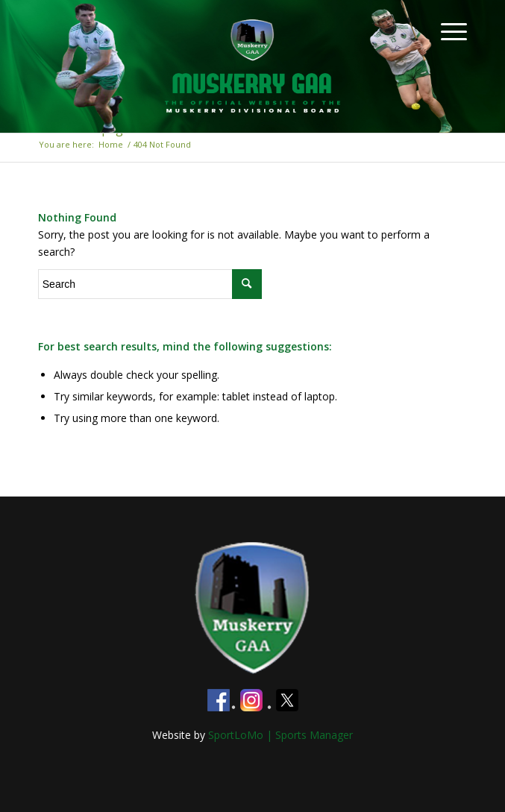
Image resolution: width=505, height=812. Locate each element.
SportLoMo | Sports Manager (280, 735)
